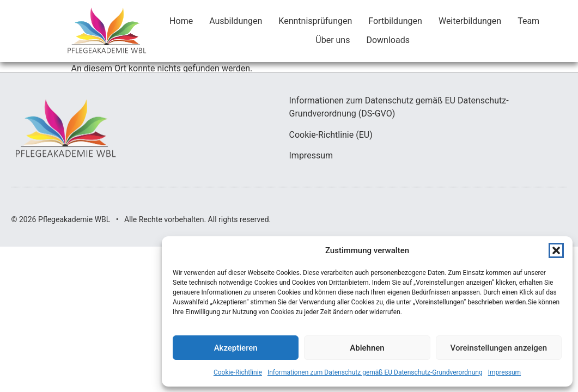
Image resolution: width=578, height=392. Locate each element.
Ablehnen (367, 348)
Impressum (504, 372)
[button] (556, 250)
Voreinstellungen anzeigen (499, 348)
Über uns (333, 40)
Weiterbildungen (470, 21)
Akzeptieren (236, 348)
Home (181, 21)
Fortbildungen (395, 21)
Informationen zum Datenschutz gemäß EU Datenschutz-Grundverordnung (375, 372)
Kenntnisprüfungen (315, 21)
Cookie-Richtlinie (238, 372)
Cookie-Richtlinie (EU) (331, 135)
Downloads (388, 40)
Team (528, 21)
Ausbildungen (236, 21)
